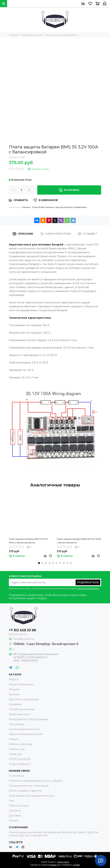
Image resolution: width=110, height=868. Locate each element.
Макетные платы (20, 714)
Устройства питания (43, 207)
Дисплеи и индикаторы (24, 699)
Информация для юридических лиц (32, 796)
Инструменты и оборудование (29, 719)
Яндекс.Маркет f (20, 764)
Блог (12, 801)
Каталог (26, 207)
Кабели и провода (21, 744)
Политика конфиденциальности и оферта (36, 781)
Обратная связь (19, 806)
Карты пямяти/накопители (26, 734)
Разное (14, 739)
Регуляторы (16, 724)
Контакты (15, 811)
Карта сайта (63, 862)
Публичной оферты (88, 588)
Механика (15, 704)
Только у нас (17, 749)
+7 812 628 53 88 (22, 630)
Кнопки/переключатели (24, 729)
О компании (17, 776)
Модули (14, 689)
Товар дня (15, 754)
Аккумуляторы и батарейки (71, 207)
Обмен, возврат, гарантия (25, 791)
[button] (39, 563)
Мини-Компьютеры (21, 684)
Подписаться (88, 582)
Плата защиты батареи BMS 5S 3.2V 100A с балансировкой (79, 541)
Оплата (13, 821)
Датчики (14, 694)
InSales (76, 865)
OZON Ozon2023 (20, 759)
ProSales (53, 865)
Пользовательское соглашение (29, 786)
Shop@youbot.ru (24, 639)
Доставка (15, 816)
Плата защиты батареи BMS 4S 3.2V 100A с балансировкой (28, 541)
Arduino (14, 679)
